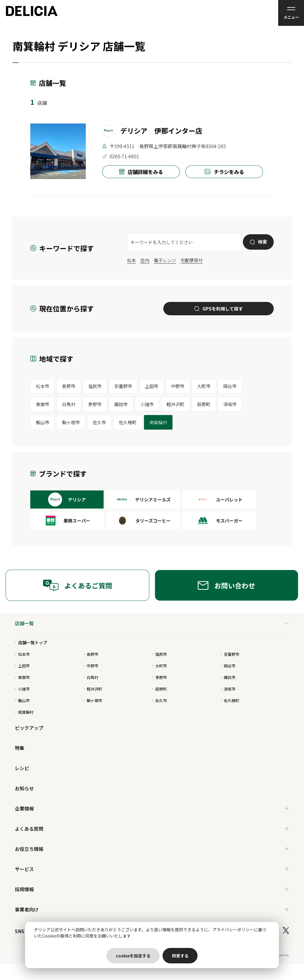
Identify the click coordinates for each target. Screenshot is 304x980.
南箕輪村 (158, 422)
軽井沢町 (175, 404)
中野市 (178, 386)
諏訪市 (121, 404)
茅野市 (95, 404)
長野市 (69, 386)
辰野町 (204, 404)
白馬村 (69, 404)
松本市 (43, 386)
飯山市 (43, 422)
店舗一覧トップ (31, 642)
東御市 (43, 404)
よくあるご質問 (77, 585)
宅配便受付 (192, 260)
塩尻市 (95, 386)
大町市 (204, 386)
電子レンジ (165, 260)
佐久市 (99, 422)
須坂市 (230, 404)
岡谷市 (230, 386)
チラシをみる (224, 172)
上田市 (152, 386)
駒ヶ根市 (71, 422)
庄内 (145, 260)
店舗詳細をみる (141, 172)
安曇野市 (123, 386)
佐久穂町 (128, 422)
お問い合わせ (227, 585)
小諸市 (147, 404)
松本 (132, 260)
